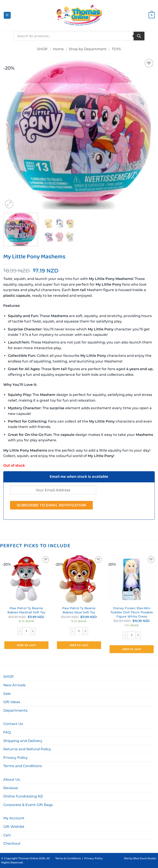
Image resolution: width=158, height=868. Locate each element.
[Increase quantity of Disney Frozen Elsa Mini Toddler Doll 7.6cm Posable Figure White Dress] (138, 635)
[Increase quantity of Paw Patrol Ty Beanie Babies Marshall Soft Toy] (33, 631)
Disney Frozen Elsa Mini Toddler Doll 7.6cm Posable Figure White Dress (132, 612)
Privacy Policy (15, 758)
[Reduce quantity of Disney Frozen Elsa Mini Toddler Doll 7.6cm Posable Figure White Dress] (125, 635)
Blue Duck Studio (145, 858)
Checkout (12, 843)
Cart (7, 835)
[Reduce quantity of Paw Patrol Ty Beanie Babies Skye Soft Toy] (72, 631)
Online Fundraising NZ (23, 796)
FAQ (7, 732)
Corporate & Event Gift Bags (28, 805)
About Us (12, 779)
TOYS (116, 49)
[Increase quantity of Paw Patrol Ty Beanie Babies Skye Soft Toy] (86, 631)
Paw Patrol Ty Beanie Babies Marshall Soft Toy (26, 610)
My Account (14, 818)
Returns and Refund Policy (27, 749)
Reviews (11, 788)
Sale (7, 694)
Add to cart (26, 645)
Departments (15, 710)
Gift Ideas (12, 702)
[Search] (139, 36)
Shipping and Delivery (23, 741)
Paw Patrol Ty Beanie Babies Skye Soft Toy (79, 610)
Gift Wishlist (14, 827)
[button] (7, 15)
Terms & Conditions (68, 858)
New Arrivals (14, 685)
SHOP (42, 49)
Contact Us (13, 724)
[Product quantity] (26, 631)
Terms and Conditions (23, 766)
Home (58, 49)
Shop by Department (88, 49)
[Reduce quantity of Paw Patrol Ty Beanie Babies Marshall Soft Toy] (20, 631)
